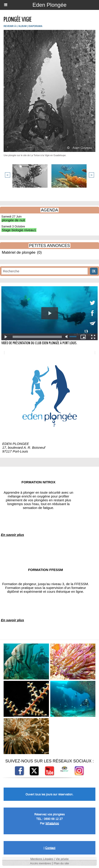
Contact (50, 848)
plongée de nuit (13, 220)
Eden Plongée (49, 5)
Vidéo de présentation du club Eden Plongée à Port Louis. (39, 343)
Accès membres (40, 863)
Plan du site (61, 863)
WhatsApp (52, 823)
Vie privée (62, 859)
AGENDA (49, 210)
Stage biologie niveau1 (19, 230)
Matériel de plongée (19, 252)
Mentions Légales (42, 859)
